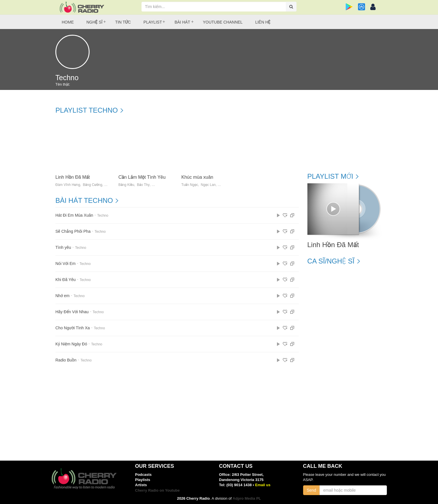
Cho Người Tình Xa (73, 328)
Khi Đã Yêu (66, 280)
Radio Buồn (66, 360)
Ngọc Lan (208, 185)
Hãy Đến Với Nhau (72, 312)
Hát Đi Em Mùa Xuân (74, 215)
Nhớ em (62, 296)
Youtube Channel (223, 22)
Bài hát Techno (84, 201)
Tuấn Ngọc (190, 185)
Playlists (143, 480)
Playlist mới (330, 176)
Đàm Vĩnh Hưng (68, 185)
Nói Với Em (65, 264)
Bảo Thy (143, 185)
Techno (103, 216)
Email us (263, 485)
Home (68, 22)
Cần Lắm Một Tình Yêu (142, 177)
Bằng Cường (93, 185)
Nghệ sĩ (94, 22)
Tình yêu (63, 248)
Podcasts (144, 475)
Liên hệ (263, 22)
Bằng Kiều (126, 185)
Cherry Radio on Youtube (158, 490)
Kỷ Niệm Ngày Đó (71, 344)
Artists (141, 485)
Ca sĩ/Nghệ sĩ (331, 261)
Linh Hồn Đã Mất (73, 177)
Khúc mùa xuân (197, 177)
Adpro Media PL (247, 498)
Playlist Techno (87, 110)
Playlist (153, 22)
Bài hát (182, 22)
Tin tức (123, 22)
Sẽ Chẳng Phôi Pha (73, 231)
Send (312, 490)
